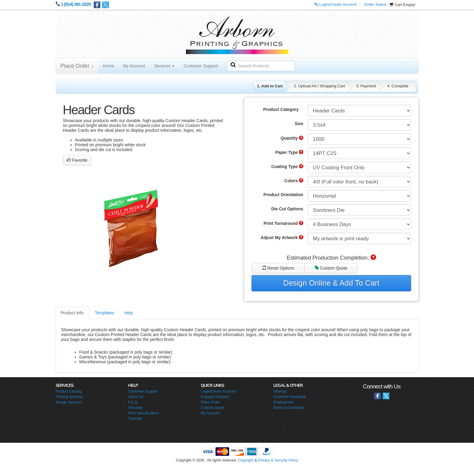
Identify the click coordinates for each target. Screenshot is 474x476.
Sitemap (280, 391)
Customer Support (201, 66)
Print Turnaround (283, 223)
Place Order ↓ (77, 66)
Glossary (135, 408)
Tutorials (135, 419)
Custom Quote (331, 268)
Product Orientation (283, 195)
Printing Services (69, 397)
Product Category (281, 109)
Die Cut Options (287, 209)
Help (129, 313)
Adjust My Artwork (282, 238)
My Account (134, 66)
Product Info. (72, 313)
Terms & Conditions (289, 408)
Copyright (246, 460)
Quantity (292, 138)
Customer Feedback (290, 397)
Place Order (210, 402)
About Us (136, 397)
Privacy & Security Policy (278, 460)
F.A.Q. (133, 402)
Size (299, 124)
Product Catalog (69, 391)
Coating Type (287, 167)
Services (164, 66)
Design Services (69, 402)
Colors (294, 181)
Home (108, 66)
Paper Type (289, 152)
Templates (104, 313)
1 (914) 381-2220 (76, 4)
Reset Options (278, 268)
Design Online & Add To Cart (331, 283)
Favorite (77, 160)
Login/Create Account (336, 4)
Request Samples (215, 397)
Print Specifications (144, 413)
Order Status (375, 4)
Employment (283, 402)
